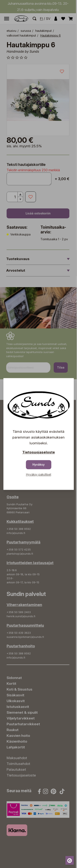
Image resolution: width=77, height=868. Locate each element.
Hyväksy (38, 465)
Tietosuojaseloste (39, 452)
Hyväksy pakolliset (39, 475)
